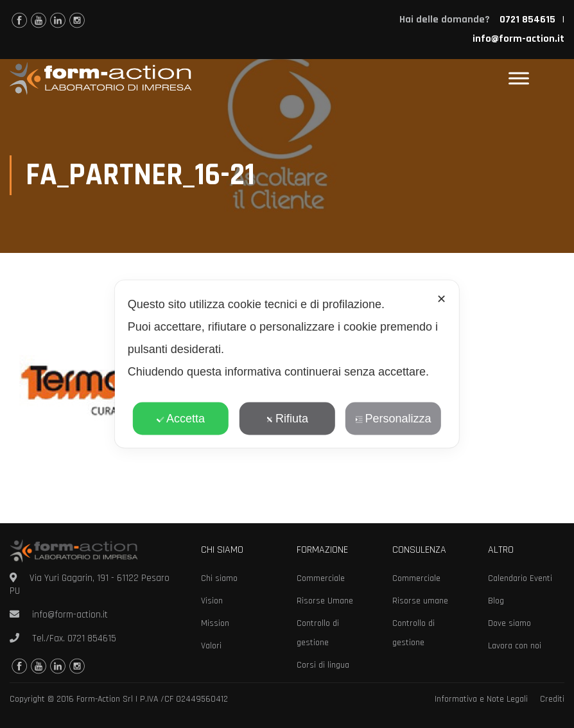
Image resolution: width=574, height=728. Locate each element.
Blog (496, 601)
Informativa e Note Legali (481, 699)
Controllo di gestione (318, 633)
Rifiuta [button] (287, 419)
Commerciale (321, 578)
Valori (211, 646)
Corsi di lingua (323, 665)
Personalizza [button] (393, 419)
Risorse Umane (325, 601)
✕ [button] (441, 299)
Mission (215, 623)
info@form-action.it (518, 39)
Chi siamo (219, 578)
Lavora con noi (515, 646)
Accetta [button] (181, 419)
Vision (212, 601)
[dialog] (287, 364)
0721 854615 (92, 638)
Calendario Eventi (520, 578)
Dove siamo (509, 623)
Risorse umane (420, 601)
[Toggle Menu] (519, 79)
